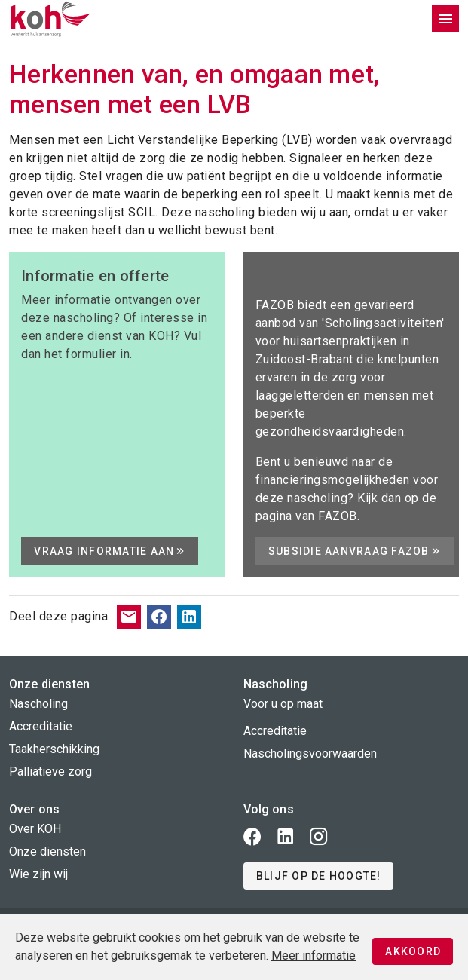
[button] (318, 876)
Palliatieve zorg (50, 772)
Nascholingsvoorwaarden (310, 753)
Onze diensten (47, 851)
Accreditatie (41, 726)
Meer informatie (314, 955)
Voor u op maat (283, 704)
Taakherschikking (54, 749)
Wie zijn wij (38, 874)
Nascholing (38, 704)
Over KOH (35, 829)
